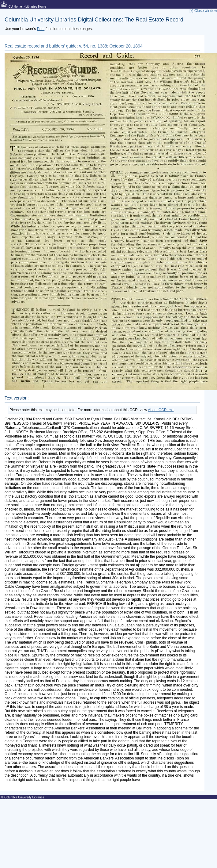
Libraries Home (36, 7)
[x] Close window (203, 11)
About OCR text (161, 410)
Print (41, 29)
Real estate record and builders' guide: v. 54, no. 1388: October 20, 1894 (74, 46)
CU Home (15, 7)
